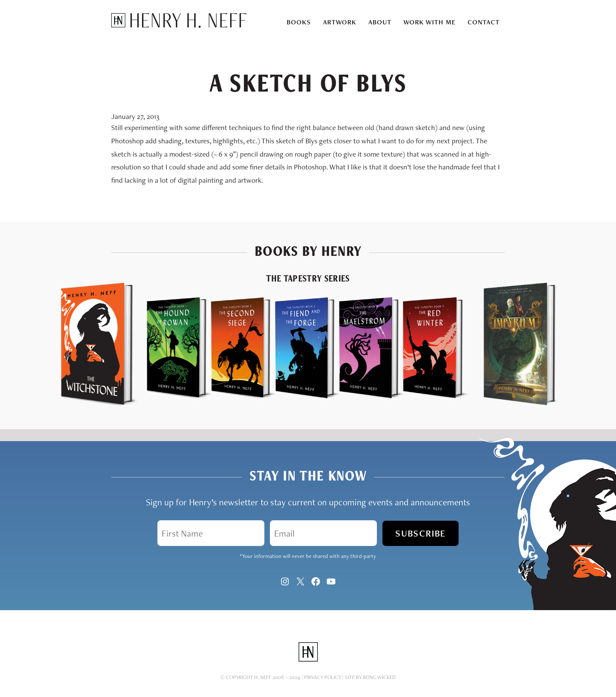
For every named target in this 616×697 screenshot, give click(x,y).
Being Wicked (379, 670)
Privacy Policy (323, 670)
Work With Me (429, 22)
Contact (484, 22)
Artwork (340, 22)
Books (299, 22)
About (380, 22)
